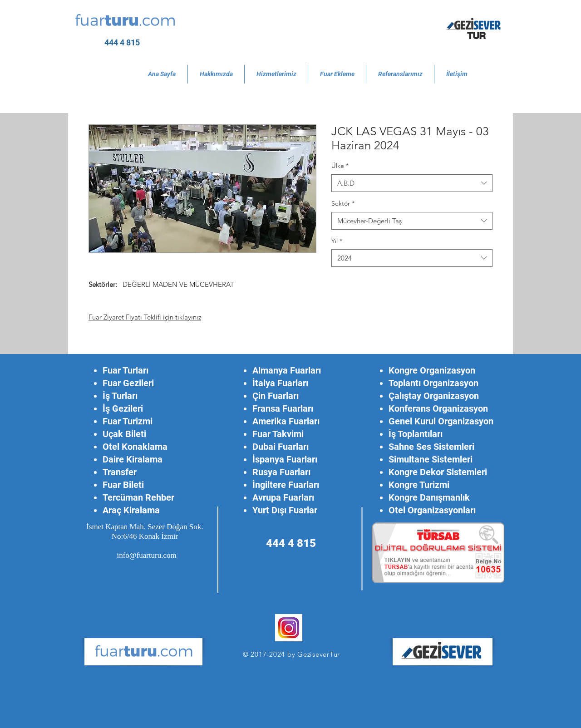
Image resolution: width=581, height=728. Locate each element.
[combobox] (412, 183)
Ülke (340, 166)
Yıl (337, 241)
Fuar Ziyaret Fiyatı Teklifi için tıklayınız (145, 317)
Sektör (343, 203)
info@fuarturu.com (146, 555)
